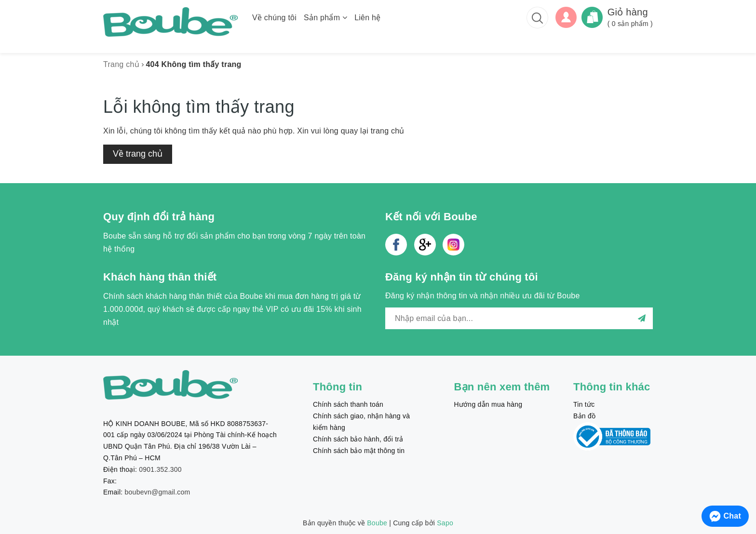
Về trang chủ (138, 154)
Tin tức (584, 404)
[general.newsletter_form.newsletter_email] (519, 318)
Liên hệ (367, 18)
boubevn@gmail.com (158, 492)
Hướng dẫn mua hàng (488, 404)
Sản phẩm (325, 18)
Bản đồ (584, 416)
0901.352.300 (160, 469)
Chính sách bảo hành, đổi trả (358, 439)
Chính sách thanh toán (348, 404)
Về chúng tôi (274, 18)
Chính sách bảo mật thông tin (359, 451)
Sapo (445, 523)
